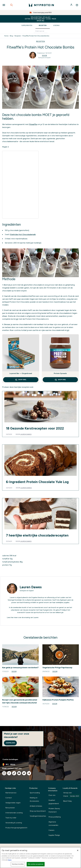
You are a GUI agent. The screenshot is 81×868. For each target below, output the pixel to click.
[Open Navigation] (4, 5)
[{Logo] (41, 5)
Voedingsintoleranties (38, 816)
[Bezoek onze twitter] (24, 773)
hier (12, 617)
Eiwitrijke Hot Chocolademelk (23, 234)
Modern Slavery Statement (54, 810)
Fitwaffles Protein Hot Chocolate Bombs (36, 36)
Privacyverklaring (55, 817)
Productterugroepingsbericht (16, 828)
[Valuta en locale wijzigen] (40, 764)
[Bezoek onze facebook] (9, 773)
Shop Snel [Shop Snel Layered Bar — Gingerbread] (21, 380)
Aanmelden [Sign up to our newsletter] (10, 743)
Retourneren (10, 808)
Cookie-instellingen (10, 759)
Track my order (11, 818)
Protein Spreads (60, 373)
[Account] (72, 5)
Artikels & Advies (36, 806)
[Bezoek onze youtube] (19, 773)
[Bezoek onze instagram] (4, 773)
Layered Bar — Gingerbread (21, 373)
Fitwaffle (33, 124)
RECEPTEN (40, 41)
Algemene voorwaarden (53, 824)
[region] (40, 858)
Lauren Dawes (26, 434)
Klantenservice (11, 793)
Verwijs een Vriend (71, 795)
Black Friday (67, 801)
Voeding (56, 25)
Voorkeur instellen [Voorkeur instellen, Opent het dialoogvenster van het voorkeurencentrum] (18, 864)
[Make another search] (40, 31)
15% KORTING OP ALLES (40, 19)
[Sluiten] (78, 850)
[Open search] (12, 5)
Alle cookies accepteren (36, 864)
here (10, 860)
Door (44, 56)
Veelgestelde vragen (13, 803)
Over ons (52, 795)
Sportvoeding (35, 793)
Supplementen (27, 25)
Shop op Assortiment (38, 811)
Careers (51, 830)
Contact (9, 798)
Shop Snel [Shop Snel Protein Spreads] (60, 380)
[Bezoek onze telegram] (29, 773)
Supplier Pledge (54, 835)
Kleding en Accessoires (34, 799)
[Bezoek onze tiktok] (14, 773)
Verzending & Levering (14, 823)
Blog (11, 36)
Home (6, 36)
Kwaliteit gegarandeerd (54, 802)
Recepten (43, 25)
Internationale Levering (14, 813)
